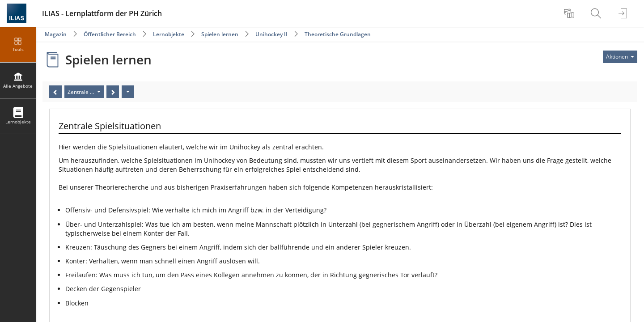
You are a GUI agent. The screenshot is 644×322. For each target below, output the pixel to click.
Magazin (56, 34)
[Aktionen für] (620, 57)
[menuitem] (570, 13)
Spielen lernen (220, 34)
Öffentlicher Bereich (110, 34)
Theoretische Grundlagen (338, 34)
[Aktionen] (128, 92)
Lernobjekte (169, 34)
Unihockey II (271, 34)
